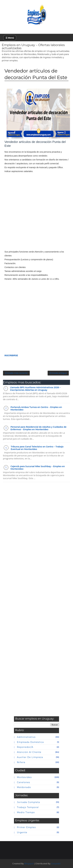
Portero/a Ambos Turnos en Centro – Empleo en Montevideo (36, 408)
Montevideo (24, 777)
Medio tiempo (26, 812)
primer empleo (26, 827)
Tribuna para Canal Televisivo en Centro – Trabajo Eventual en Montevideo (37, 448)
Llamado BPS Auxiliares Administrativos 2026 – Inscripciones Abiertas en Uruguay (35, 389)
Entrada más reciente (16, 373)
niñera (21, 762)
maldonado (24, 787)
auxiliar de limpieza (30, 757)
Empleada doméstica (30, 742)
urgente (22, 832)
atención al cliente (29, 752)
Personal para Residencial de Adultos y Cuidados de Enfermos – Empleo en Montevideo (38, 428)
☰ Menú (10, 38)
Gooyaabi (56, 864)
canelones (24, 782)
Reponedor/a (25, 747)
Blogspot (29, 864)
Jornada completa (28, 802)
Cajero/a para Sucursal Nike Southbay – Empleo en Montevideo (38, 468)
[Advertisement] (36, 213)
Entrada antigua (58, 373)
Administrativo (26, 737)
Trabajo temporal (28, 807)
